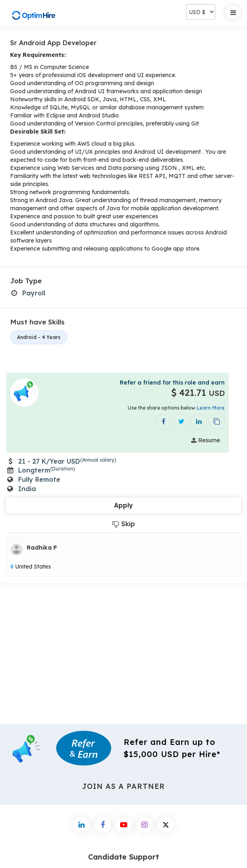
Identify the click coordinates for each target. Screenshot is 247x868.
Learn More (211, 408)
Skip (123, 524)
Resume (206, 440)
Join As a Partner (124, 786)
